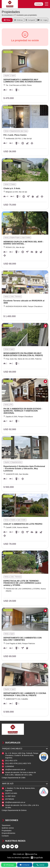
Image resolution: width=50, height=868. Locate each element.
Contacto (39, 4)
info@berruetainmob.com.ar (15, 770)
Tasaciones (6, 825)
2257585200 (9, 799)
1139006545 (9, 766)
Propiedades (7, 831)
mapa (42, 20)
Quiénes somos (8, 828)
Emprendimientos (8, 833)
